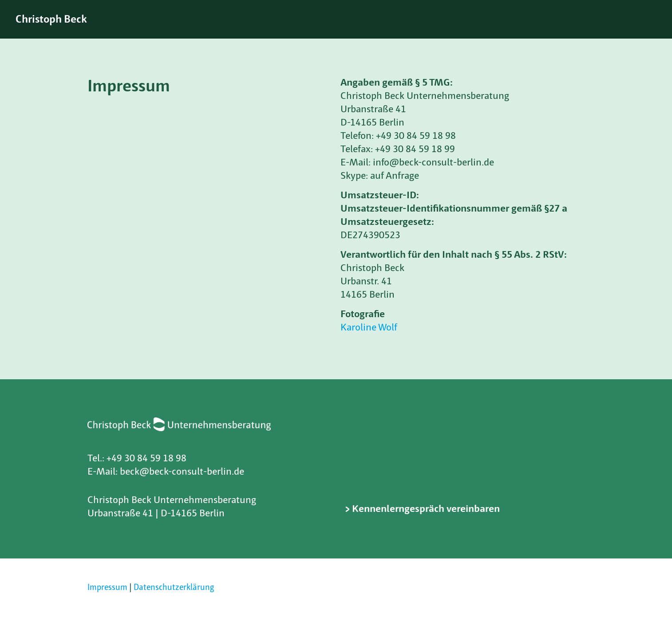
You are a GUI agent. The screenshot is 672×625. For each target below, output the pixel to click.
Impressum (107, 588)
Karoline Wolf (369, 328)
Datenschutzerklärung (174, 588)
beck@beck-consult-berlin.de (182, 472)
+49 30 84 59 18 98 (146, 459)
